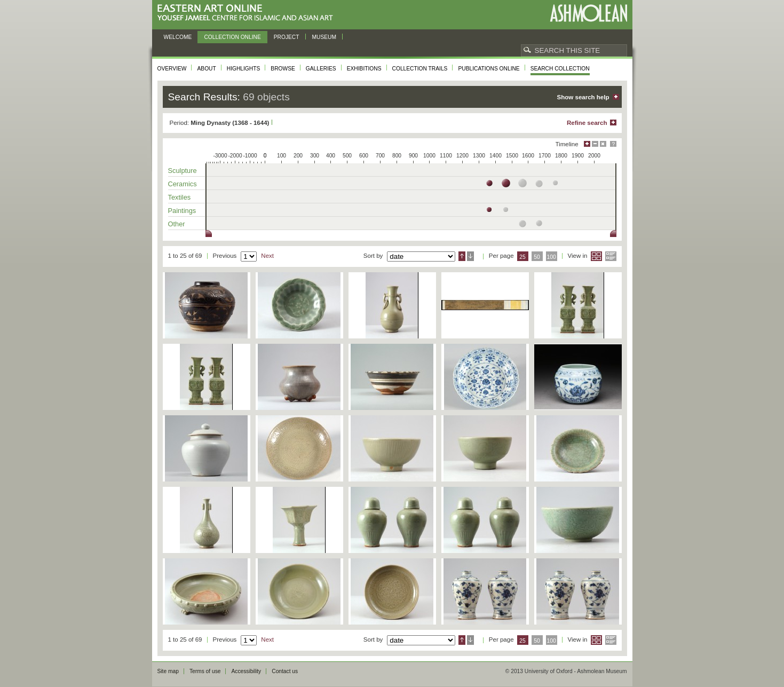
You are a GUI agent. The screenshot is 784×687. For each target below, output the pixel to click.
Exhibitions (364, 69)
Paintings (182, 211)
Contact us (285, 671)
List (611, 256)
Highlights (244, 69)
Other (177, 224)
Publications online (489, 69)
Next (267, 256)
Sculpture (183, 171)
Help (613, 144)
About (206, 69)
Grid (596, 256)
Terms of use (205, 671)
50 (537, 257)
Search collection (560, 69)
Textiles (180, 197)
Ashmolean (588, 13)
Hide (603, 144)
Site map (168, 671)
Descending (470, 256)
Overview (172, 69)
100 (551, 257)
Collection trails (420, 69)
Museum (324, 37)
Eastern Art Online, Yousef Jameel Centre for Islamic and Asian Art (248, 13)
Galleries (321, 69)
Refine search (587, 123)
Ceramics (183, 184)
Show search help (583, 97)
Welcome (178, 37)
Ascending (462, 256)
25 (522, 257)
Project (287, 37)
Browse (283, 69)
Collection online (232, 37)
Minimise (595, 144)
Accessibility (246, 671)
